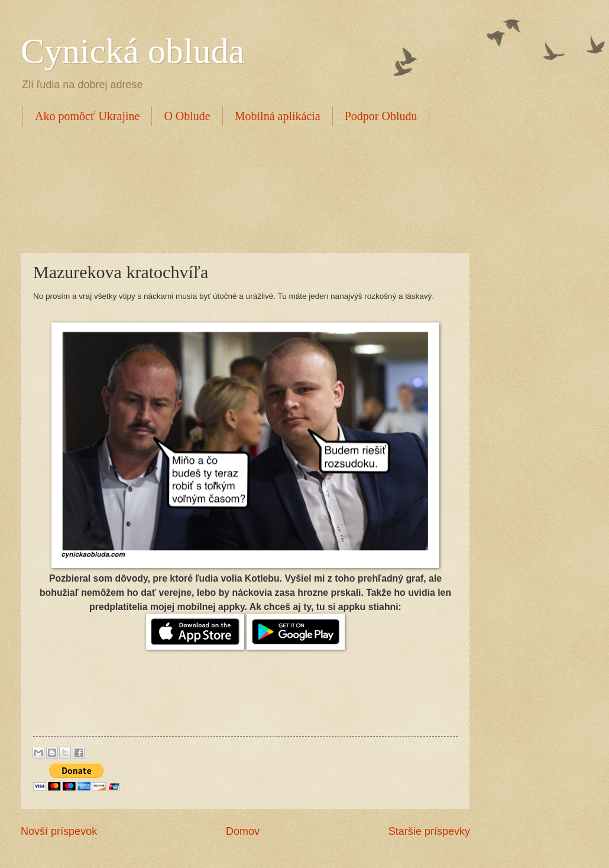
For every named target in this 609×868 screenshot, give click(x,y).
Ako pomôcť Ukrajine (87, 116)
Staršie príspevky (429, 831)
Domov (243, 831)
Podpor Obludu (381, 116)
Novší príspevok (59, 831)
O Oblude (187, 116)
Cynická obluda (132, 51)
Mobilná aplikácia (278, 116)
